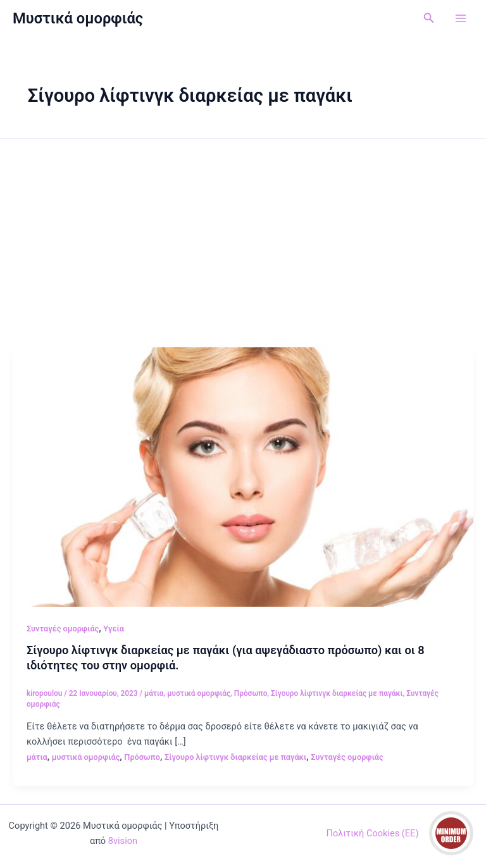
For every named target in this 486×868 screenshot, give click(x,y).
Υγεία (114, 629)
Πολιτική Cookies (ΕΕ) (373, 833)
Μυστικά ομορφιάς (78, 18)
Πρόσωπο (251, 693)
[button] (429, 18)
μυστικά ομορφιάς (199, 693)
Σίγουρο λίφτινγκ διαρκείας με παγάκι (337, 693)
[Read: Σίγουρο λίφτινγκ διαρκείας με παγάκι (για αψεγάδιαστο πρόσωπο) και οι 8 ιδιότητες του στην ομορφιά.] (243, 476)
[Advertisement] (243, 252)
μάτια (154, 693)
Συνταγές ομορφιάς (63, 629)
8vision (123, 841)
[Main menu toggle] (461, 18)
